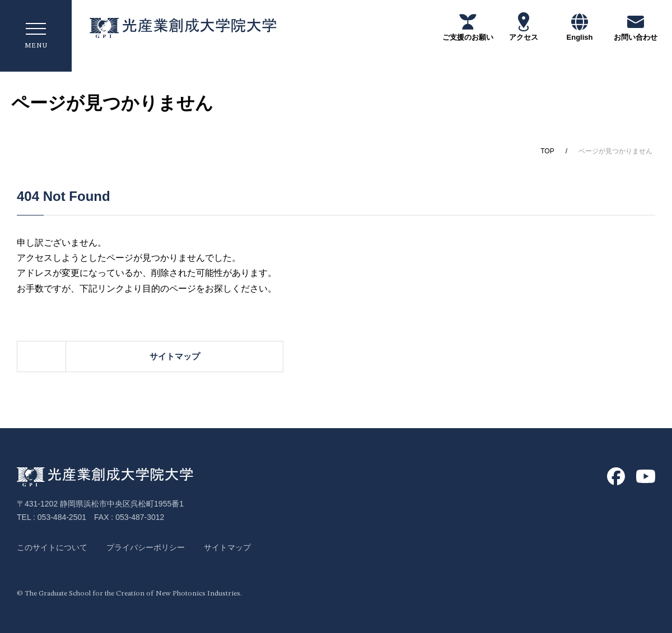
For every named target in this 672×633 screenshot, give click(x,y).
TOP (547, 151)
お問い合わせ (636, 27)
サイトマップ (392, 356)
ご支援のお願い (468, 27)
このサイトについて (52, 547)
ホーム (140, 356)
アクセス (524, 27)
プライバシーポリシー (146, 547)
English (580, 27)
